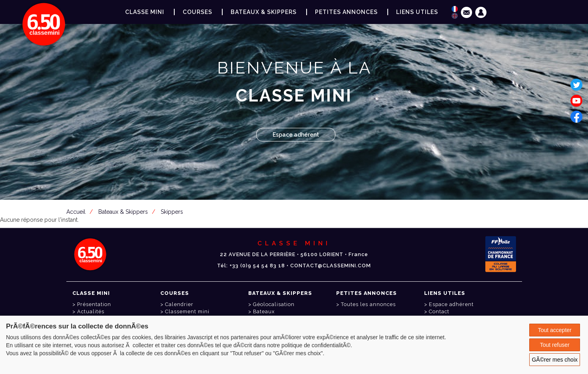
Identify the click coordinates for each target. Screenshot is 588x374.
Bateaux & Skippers (264, 12)
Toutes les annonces (368, 304)
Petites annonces (346, 12)
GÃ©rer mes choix (555, 360)
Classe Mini (145, 12)
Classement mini (187, 311)
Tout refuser (555, 345)
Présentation (94, 304)
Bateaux (264, 311)
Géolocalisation (274, 304)
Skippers (172, 212)
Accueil (76, 212)
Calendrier (179, 304)
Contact (439, 311)
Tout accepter (555, 330)
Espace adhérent (296, 135)
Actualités (91, 311)
